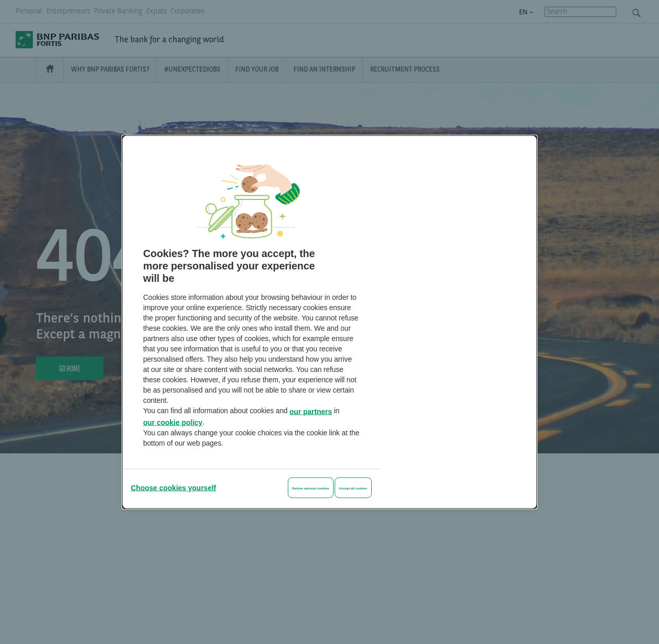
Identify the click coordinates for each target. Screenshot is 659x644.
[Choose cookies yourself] (174, 488)
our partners (310, 411)
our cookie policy (173, 422)
